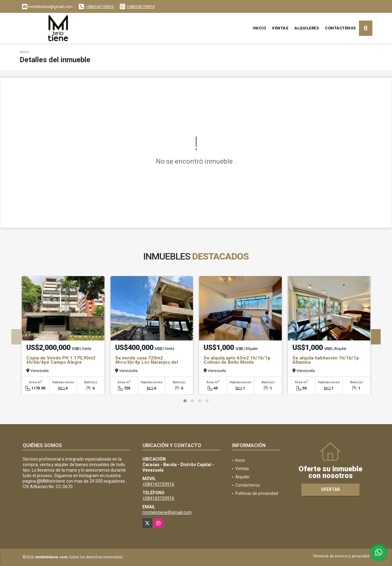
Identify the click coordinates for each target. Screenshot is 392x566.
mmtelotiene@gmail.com (167, 512)
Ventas (280, 28)
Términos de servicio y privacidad (341, 556)
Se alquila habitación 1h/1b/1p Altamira (326, 360)
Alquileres (307, 28)
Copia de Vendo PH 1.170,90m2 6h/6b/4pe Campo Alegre (61, 360)
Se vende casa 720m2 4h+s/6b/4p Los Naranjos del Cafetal (147, 362)
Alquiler (243, 477)
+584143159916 (100, 7)
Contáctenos (340, 28)
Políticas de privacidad (257, 493)
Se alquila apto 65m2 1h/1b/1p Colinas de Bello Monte (237, 360)
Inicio (259, 28)
